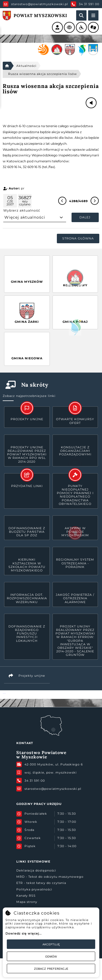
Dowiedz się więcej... (24, 933)
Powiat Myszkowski (4, 693)
